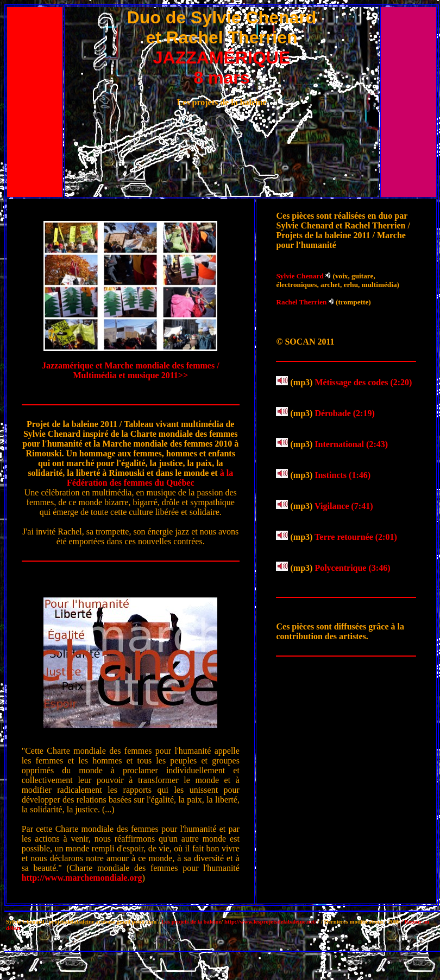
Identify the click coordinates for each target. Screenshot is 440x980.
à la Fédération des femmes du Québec (150, 478)
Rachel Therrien (301, 302)
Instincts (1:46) (342, 475)
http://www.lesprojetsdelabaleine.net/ (271, 921)
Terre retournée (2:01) (356, 537)
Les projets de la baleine (191, 921)
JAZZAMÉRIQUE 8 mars (222, 68)
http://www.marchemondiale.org (82, 878)
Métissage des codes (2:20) (363, 382)
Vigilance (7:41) (344, 506)
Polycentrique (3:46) (352, 568)
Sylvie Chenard (300, 276)
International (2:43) (351, 444)
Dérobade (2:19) (344, 413)
